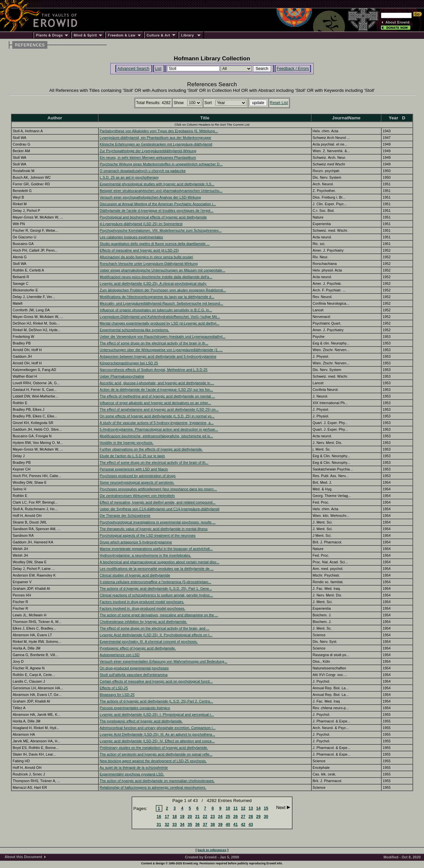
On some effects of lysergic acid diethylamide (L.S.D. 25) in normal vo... (157, 416)
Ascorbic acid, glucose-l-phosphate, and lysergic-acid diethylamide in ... (157, 383)
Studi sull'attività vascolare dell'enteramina (134, 675)
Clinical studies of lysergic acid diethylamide (135, 575)
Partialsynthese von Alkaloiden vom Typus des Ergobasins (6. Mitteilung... (159, 131)
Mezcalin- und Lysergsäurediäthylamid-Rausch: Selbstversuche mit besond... (161, 303)
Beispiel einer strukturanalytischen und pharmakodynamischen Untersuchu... (161, 191)
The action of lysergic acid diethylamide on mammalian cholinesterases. (157, 781)
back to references (212, 850)
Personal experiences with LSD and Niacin (134, 469)
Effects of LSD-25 (114, 688)
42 (243, 825)
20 (190, 817)
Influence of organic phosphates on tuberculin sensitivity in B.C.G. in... (156, 310)
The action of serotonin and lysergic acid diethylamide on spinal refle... (156, 754)
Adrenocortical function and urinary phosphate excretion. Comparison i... (158, 728)
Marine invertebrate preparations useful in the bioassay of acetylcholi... (156, 549)
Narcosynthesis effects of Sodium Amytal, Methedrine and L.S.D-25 (154, 370)
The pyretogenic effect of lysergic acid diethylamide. (141, 721)
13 (251, 808)
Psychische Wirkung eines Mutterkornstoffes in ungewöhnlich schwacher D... (161, 164)
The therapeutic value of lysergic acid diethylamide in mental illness (154, 529)
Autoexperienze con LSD (120, 655)
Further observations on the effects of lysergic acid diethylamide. (151, 449)
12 (243, 808)
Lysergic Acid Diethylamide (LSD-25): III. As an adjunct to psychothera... (157, 734)
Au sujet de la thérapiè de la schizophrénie (134, 768)
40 (228, 825)
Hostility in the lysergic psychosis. (127, 443)
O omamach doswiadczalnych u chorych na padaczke (143, 171)
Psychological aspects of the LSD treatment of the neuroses (148, 535)
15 (266, 808)
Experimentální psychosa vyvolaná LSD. (132, 774)
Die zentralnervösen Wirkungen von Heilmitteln (137, 496)
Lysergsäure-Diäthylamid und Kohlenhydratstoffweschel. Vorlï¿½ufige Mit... (160, 317)
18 (175, 817)
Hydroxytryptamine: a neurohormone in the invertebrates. (145, 555)
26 (236, 817)
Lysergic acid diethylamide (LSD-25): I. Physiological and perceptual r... (157, 714)
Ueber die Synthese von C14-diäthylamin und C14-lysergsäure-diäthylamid (159, 509)
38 (213, 825)
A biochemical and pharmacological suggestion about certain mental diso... (159, 562)
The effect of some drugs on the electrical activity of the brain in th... (154, 343)
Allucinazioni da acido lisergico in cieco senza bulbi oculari (146, 257)
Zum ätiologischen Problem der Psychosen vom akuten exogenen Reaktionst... (163, 290)
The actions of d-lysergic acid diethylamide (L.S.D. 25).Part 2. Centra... (156, 701)
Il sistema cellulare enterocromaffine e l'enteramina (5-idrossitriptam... (156, 582)
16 (159, 817)
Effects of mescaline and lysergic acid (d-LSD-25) (139, 250)
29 (258, 817)
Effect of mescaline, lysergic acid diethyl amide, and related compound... (158, 502)
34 (182, 825)
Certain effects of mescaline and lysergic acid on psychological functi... (156, 681)
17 (167, 817)
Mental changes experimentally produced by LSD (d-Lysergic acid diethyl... (159, 323)
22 (205, 817)
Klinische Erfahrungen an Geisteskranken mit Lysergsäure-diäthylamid (156, 144)
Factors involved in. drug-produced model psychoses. (142, 608)
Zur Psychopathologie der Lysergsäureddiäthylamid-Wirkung (148, 151)
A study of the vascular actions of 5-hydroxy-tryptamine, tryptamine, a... (157, 423)
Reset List (279, 103)
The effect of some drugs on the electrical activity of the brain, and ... (155, 628)
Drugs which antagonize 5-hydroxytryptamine (136, 542)
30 (266, 817)
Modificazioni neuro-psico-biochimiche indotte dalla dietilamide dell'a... (156, 277)
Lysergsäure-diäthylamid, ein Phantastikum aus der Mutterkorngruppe (156, 138)
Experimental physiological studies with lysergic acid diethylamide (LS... (157, 184)
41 (236, 825)
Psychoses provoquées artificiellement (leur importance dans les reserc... (158, 489)
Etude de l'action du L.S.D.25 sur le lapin (132, 456)
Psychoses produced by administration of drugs (138, 476)
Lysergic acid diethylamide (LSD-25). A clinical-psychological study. (153, 283)
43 (251, 825)
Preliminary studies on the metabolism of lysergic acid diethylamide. (154, 748)
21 (197, 817)
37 (205, 825)
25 (228, 817)
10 (228, 808)
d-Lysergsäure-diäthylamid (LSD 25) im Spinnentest (141, 224)
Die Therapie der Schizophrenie (125, 516)
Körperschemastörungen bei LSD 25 (129, 363)
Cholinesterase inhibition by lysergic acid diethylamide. (143, 622)
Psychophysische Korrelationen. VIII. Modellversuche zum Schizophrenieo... (161, 230)
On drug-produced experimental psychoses (134, 668)
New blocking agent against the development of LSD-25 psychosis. (153, 761)
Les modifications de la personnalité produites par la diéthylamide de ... (157, 569)
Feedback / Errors (293, 69)
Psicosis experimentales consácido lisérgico (135, 708)
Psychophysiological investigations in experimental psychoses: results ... (158, 522)
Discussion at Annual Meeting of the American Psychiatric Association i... (158, 204)
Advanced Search (133, 69)
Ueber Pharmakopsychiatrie (122, 376)
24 (220, 817)
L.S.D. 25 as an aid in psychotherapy (129, 177)
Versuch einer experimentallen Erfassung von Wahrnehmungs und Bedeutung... (163, 661)
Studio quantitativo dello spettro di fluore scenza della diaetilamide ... (155, 244)
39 (220, 825)
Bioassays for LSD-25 (117, 695)
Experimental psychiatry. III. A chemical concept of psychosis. (149, 642)
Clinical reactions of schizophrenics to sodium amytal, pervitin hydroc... (156, 595)
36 (197, 825)
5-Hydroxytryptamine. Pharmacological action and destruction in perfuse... (159, 429)
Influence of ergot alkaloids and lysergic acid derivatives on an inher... (155, 403)
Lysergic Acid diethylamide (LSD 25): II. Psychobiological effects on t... (156, 635)
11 (236, 808)
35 (190, 825)
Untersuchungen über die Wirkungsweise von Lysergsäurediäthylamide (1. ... (161, 350)
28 (251, 817)
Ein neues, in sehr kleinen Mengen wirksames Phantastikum (148, 157)
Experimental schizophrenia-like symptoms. (134, 330)
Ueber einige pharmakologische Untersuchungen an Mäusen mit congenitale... (162, 270)
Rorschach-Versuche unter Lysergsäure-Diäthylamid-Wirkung (149, 264)
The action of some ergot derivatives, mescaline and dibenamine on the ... (159, 615)
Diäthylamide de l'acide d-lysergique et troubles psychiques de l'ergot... (157, 211)
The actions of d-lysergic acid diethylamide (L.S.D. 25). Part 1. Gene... (156, 589)
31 (159, 825)
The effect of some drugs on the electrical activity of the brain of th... (154, 463)
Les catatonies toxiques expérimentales (131, 237)
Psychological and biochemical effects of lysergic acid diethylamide (153, 217)
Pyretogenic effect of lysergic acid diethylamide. (138, 648)
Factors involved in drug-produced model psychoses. (142, 602)
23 (213, 817)
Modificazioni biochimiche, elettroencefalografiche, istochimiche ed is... (156, 436)
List (158, 69)
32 (167, 825)
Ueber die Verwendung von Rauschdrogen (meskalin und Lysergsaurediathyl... (163, 337)
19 (182, 817)
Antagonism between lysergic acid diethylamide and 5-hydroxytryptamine (158, 356)
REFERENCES (30, 45)
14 (258, 808)
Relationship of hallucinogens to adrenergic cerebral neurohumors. (153, 787)
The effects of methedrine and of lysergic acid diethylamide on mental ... (157, 396)
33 (175, 825)
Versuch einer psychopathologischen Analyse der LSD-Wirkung (150, 197)
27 (243, 817)
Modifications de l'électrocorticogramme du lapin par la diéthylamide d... (157, 297)
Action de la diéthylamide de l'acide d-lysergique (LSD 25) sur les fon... (157, 390)
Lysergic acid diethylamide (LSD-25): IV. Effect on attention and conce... (157, 741)
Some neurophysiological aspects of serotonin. (137, 482)
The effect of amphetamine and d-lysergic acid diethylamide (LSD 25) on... (159, 409)
